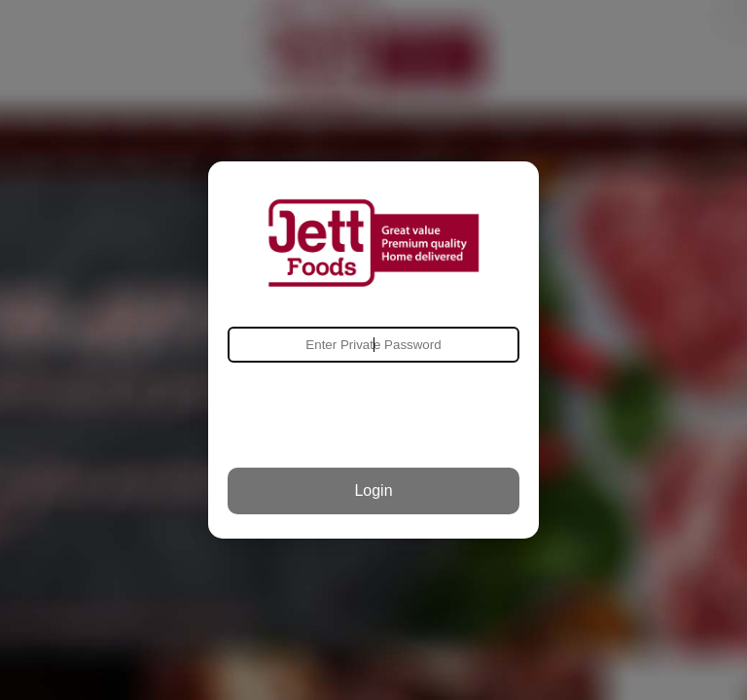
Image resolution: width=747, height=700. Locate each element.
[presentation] (373, 415)
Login (373, 490)
